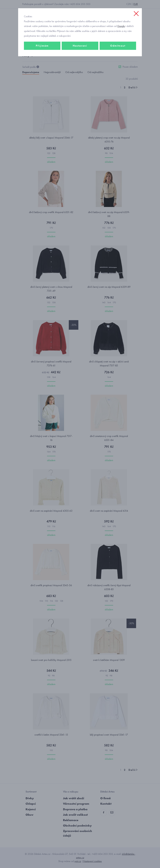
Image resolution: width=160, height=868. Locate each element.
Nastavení (80, 46)
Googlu (121, 26)
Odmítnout (118, 46)
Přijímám (42, 46)
